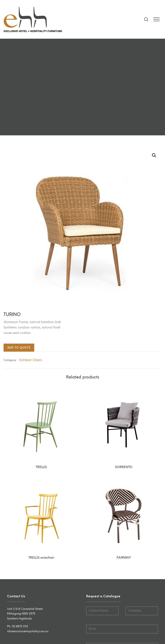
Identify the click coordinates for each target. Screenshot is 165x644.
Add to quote (19, 348)
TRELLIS (41, 467)
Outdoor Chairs (30, 360)
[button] (154, 155)
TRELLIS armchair (41, 557)
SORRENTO (124, 467)
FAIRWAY (124, 557)
